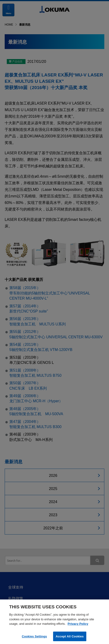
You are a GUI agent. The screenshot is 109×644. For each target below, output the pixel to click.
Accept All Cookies (70, 638)
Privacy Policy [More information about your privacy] (78, 625)
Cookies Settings (34, 638)
